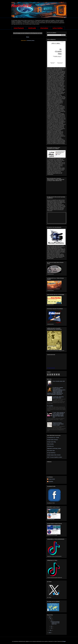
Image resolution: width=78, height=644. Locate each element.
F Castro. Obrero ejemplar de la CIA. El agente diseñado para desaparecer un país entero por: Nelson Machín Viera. (59, 415)
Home (28, 37)
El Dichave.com (50, 446)
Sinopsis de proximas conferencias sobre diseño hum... (55, 623)
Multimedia (32, 28)
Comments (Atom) (31, 40)
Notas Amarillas (50, 444)
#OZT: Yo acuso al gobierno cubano (55, 457)
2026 (50, 633)
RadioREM (21, 6)
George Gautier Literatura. (53, 440)
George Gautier (52, 479)
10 (51, 620)
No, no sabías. (50, 406)
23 (51, 626)
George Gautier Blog (51, 442)
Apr (51, 619)
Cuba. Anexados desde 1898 (59, 381)
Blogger (64, 641)
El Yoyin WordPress (51, 453)
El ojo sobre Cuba (51, 451)
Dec (51, 630)
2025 (50, 617)
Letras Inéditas (57, 28)
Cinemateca (44, 28)
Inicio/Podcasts (19, 28)
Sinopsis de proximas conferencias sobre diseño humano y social (58, 424)
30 (51, 628)
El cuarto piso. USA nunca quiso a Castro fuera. (58, 397)
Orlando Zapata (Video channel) (54, 455)
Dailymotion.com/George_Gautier (54, 448)
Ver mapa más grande (51, 368)
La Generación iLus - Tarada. (53, 438)
